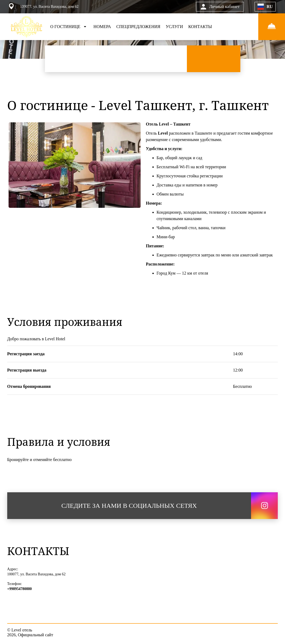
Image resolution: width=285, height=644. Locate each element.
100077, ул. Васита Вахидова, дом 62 (36, 574)
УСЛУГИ (174, 27)
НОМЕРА (102, 27)
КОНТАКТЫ (200, 27)
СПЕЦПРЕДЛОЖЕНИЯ (138, 27)
